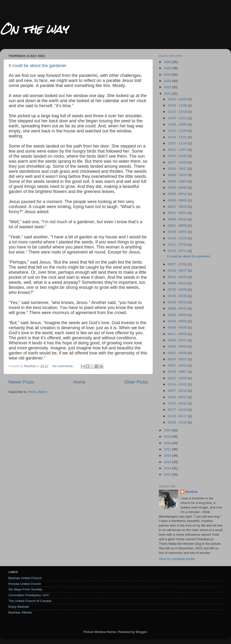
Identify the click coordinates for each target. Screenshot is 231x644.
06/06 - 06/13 (178, 283)
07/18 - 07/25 (178, 238)
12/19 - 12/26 (178, 105)
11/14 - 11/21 (178, 137)
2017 (168, 449)
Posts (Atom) (38, 392)
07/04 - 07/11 (178, 251)
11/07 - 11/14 (178, 143)
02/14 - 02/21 (178, 384)
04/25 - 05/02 (178, 321)
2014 (168, 468)
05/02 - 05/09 (178, 315)
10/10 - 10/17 (178, 169)
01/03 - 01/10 (178, 422)
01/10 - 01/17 (178, 416)
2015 (168, 462)
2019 (168, 437)
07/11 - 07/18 (178, 245)
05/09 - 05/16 (178, 308)
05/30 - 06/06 (178, 289)
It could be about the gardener (38, 66)
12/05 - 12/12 (178, 118)
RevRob (191, 492)
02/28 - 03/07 (178, 372)
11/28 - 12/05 (178, 124)
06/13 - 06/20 (178, 277)
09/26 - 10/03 (178, 181)
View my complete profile (177, 559)
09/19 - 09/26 (178, 188)
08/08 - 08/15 (178, 219)
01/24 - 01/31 (178, 403)
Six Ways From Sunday (25, 589)
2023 (168, 81)
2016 (168, 455)
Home (79, 382)
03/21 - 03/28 (178, 353)
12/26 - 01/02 (178, 99)
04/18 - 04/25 (178, 327)
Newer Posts (21, 382)
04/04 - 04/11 (178, 340)
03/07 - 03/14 (178, 365)
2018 (168, 443)
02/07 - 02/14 (178, 391)
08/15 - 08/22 (178, 213)
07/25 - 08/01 (178, 232)
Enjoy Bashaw (19, 607)
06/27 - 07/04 (178, 264)
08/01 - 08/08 (178, 226)
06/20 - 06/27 (178, 270)
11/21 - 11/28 (178, 131)
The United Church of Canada (30, 601)
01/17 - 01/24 (178, 410)
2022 (168, 87)
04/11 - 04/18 (178, 334)
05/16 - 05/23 (178, 302)
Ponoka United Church (25, 584)
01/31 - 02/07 (178, 397)
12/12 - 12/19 (178, 112)
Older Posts (136, 382)
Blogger (141, 632)
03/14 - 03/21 (178, 359)
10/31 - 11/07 (178, 150)
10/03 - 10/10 (178, 175)
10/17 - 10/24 (178, 162)
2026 (168, 62)
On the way (34, 29)
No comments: (63, 366)
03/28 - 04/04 (178, 346)
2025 (168, 68)
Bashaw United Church (25, 578)
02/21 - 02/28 (178, 378)
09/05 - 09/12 (178, 194)
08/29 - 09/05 (178, 200)
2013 (168, 474)
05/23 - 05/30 (178, 296)
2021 (168, 94)
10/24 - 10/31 (178, 156)
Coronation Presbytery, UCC (29, 595)
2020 (168, 430)
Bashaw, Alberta (20, 612)
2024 (168, 75)
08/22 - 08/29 (178, 207)
